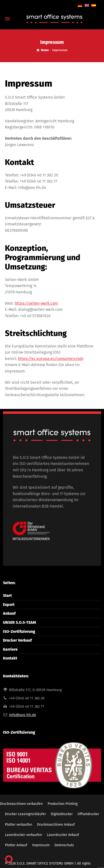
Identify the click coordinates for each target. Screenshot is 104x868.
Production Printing (63, 804)
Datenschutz (64, 845)
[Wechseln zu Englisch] (87, 5)
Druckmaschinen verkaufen (21, 804)
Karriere (10, 649)
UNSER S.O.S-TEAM (19, 622)
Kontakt (10, 658)
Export (9, 605)
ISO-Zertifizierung (19, 631)
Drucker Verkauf (17, 640)
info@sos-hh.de (23, 715)
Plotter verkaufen (19, 825)
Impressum (41, 845)
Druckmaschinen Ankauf (56, 825)
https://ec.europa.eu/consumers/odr (51, 359)
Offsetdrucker (88, 814)
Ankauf (9, 613)
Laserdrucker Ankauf (63, 835)
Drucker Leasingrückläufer (25, 814)
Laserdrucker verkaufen (23, 835)
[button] (9, 859)
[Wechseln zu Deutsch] (80, 5)
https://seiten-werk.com (36, 303)
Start (7, 596)
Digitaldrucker (62, 814)
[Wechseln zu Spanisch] (94, 5)
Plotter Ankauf (16, 845)
